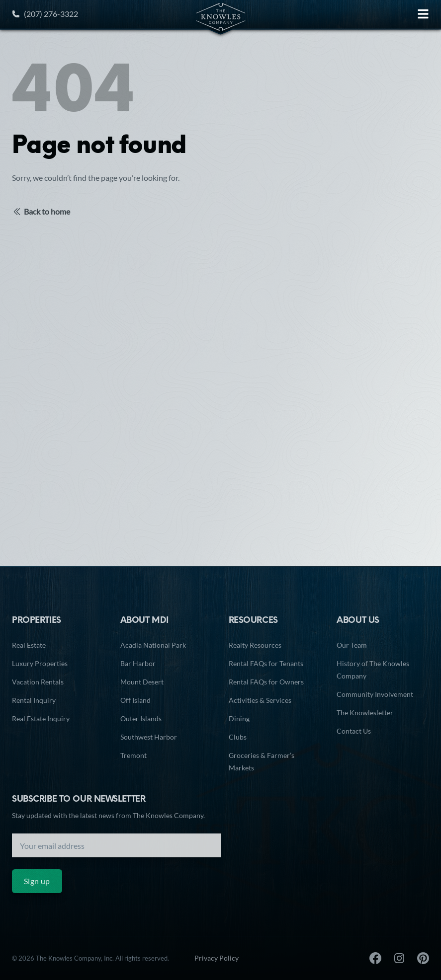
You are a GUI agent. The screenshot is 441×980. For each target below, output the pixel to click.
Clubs (238, 737)
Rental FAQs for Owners (266, 682)
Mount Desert (142, 682)
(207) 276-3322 (45, 14)
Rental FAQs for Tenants (266, 663)
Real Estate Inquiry (41, 718)
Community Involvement (375, 694)
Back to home (41, 212)
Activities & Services (260, 700)
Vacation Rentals (38, 682)
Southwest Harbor (149, 737)
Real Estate (29, 645)
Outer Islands (141, 718)
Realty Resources (255, 645)
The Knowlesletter (365, 713)
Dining (239, 718)
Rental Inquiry (34, 700)
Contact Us (354, 731)
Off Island (135, 700)
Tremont (133, 755)
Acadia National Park (153, 645)
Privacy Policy (217, 958)
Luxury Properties (40, 663)
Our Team (352, 645)
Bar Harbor (138, 663)
